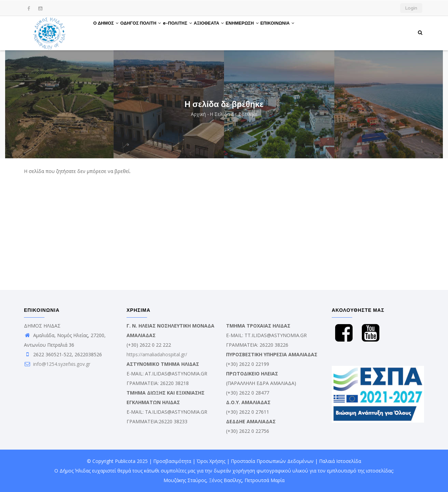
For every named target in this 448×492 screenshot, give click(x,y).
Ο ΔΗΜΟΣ (108, 32)
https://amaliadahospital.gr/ (157, 354)
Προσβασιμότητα (172, 461)
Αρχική (198, 114)
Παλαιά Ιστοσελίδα (340, 461)
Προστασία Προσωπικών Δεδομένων (272, 461)
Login (411, 8)
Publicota (125, 461)
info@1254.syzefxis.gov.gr (57, 364)
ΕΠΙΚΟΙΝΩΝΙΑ (305, 32)
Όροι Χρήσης (211, 461)
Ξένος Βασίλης (225, 480)
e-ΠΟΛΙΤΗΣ (190, 32)
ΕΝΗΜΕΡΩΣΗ (265, 32)
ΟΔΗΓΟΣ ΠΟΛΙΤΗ (148, 32)
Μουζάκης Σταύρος (185, 480)
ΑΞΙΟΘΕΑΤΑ (226, 32)
